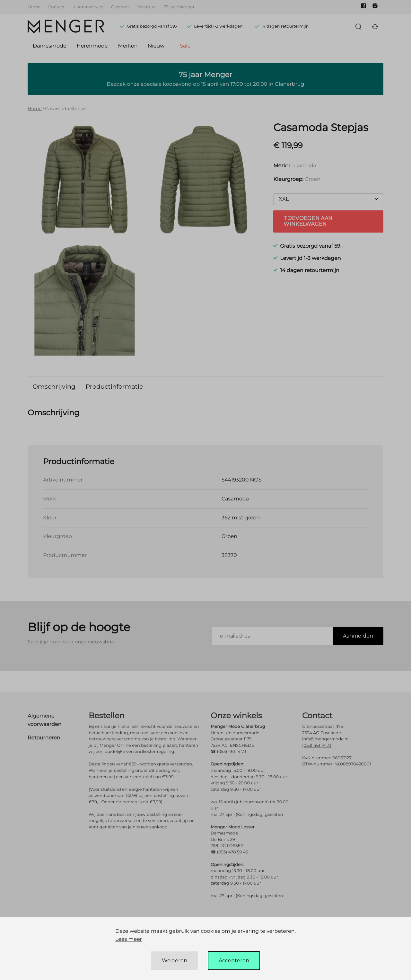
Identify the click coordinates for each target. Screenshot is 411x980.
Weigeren (175, 961)
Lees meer (129, 939)
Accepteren (234, 961)
